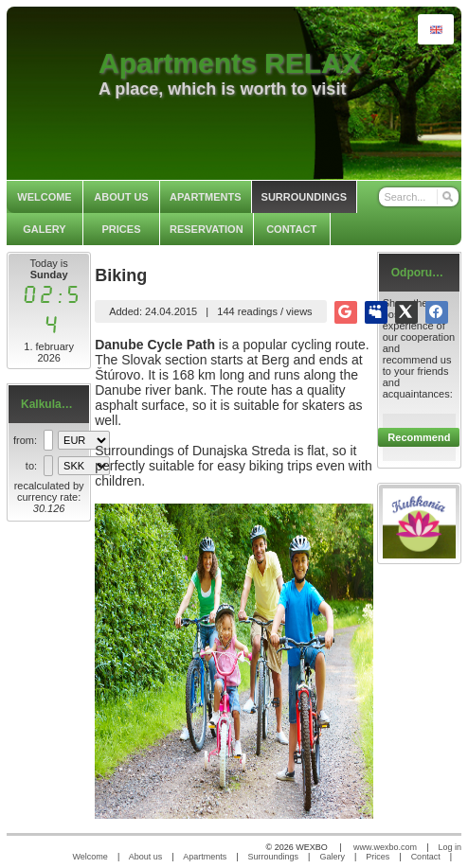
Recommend (419, 437)
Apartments (205, 857)
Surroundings (274, 857)
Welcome (90, 857)
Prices (378, 857)
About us (146, 857)
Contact (426, 857)
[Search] (447, 197)
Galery (332, 857)
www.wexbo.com (385, 847)
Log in (450, 847)
